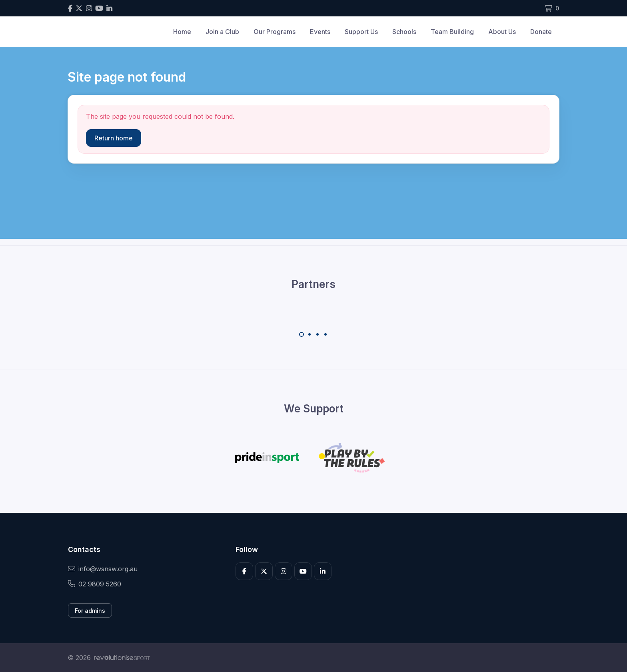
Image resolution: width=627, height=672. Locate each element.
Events (320, 32)
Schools (404, 32)
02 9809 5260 (95, 584)
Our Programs (275, 32)
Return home (114, 138)
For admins (90, 611)
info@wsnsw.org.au (103, 569)
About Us (502, 32)
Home (182, 32)
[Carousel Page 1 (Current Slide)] (302, 334)
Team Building (452, 32)
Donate (541, 32)
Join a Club (222, 32)
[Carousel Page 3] (317, 334)
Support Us (361, 32)
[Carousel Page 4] (325, 334)
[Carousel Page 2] (310, 334)
